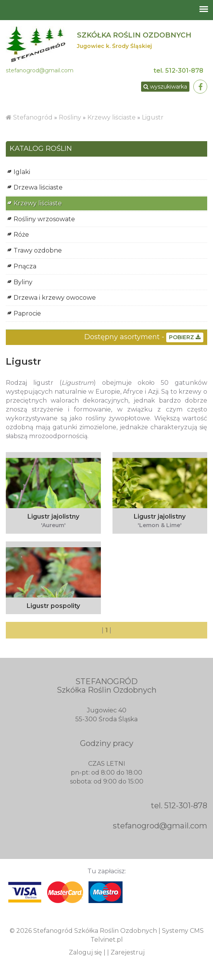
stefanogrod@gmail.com (40, 70)
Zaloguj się (85, 952)
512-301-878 (184, 71)
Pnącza (25, 266)
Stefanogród (33, 117)
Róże (21, 235)
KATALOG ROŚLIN (41, 149)
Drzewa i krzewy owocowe (55, 298)
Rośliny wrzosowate (44, 219)
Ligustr (153, 117)
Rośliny (71, 117)
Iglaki (22, 172)
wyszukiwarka (165, 87)
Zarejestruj (128, 952)
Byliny (23, 282)
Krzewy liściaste (112, 117)
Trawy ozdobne (38, 250)
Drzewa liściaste (38, 187)
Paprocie (27, 313)
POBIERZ (185, 337)
